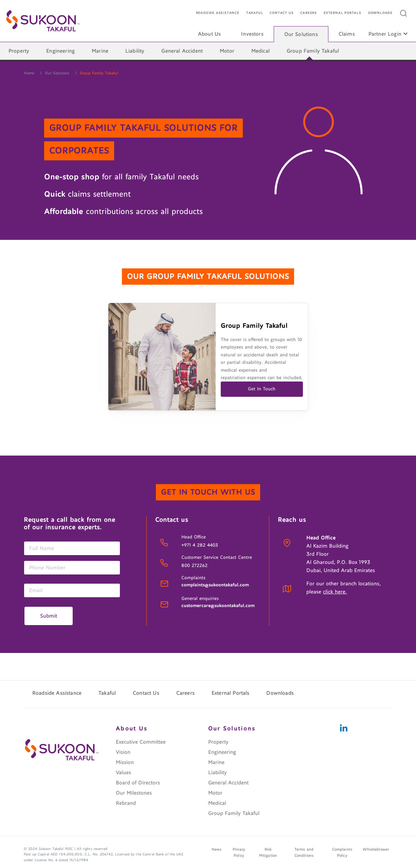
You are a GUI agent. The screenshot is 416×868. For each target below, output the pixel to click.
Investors (252, 34)
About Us (209, 34)
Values (123, 773)
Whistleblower (376, 850)
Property (19, 51)
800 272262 (194, 566)
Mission (125, 762)
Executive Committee (141, 742)
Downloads (380, 13)
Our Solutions (301, 34)
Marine (100, 51)
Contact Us (282, 13)
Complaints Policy (342, 853)
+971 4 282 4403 (200, 545)
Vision (123, 752)
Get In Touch (262, 389)
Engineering (60, 51)
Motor (227, 51)
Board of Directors (138, 783)
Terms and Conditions (304, 853)
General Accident (182, 51)
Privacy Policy (239, 853)
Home (29, 73)
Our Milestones (134, 793)
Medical (260, 51)
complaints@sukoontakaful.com (215, 585)
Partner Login (388, 34)
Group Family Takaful (313, 51)
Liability (135, 51)
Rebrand (126, 803)
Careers (309, 13)
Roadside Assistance (218, 13)
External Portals (342, 13)
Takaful (255, 13)
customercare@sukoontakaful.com (218, 606)
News (216, 850)
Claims (347, 34)
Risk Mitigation (268, 853)
